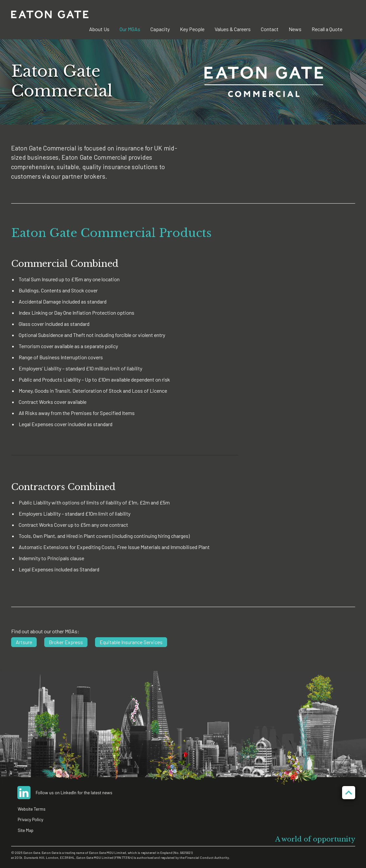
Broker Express (66, 642)
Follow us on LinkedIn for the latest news (74, 792)
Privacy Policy (30, 819)
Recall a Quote (327, 29)
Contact (270, 29)
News (295, 29)
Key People (192, 29)
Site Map (26, 830)
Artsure (24, 642)
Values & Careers (233, 29)
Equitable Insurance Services (131, 642)
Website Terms (32, 809)
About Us (99, 29)
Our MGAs (130, 29)
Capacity (160, 29)
